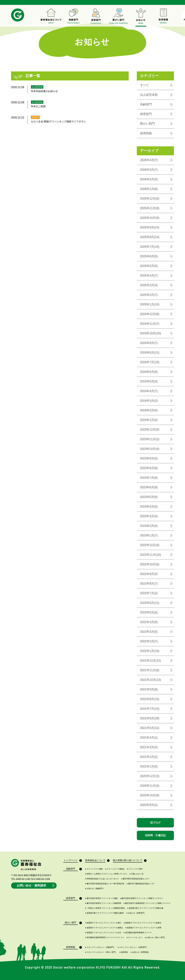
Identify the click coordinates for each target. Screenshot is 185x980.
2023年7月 (149, 478)
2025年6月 (149, 256)
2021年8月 (150, 699)
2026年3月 (149, 170)
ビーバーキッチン (135, 938)
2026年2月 (149, 179)
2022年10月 (150, 564)
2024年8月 (150, 353)
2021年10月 (150, 680)
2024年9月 (149, 343)
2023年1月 (149, 535)
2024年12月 (150, 314)
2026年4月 (149, 160)
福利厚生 (124, 952)
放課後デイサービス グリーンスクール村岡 (143, 928)
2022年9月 (149, 574)
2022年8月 (149, 584)
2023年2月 (149, 526)
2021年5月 (150, 728)
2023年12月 (150, 430)
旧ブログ (155, 823)
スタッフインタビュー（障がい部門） (101, 952)
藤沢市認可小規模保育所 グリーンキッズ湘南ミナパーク (147, 903)
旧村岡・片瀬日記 (155, 835)
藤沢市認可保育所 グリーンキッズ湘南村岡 (103, 903)
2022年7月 (149, 593)
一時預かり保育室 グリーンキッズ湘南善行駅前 (105, 908)
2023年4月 (149, 507)
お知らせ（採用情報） (140, 952)
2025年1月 (150, 304)
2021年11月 (150, 670)
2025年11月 (150, 208)
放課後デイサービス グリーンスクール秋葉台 (143, 923)
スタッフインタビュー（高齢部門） (100, 947)
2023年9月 (149, 458)
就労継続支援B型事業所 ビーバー (138, 933)
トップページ (71, 861)
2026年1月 (149, 189)
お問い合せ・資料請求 (36, 886)
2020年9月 (149, 805)
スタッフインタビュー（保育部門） (133, 947)
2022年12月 (150, 545)
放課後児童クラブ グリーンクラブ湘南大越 (145, 908)
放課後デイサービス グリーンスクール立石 (103, 933)
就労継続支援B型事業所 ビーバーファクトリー (105, 938)
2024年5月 (149, 381)
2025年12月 (150, 199)
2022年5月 (149, 612)
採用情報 (146, 133)
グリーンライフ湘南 (94, 869)
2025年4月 (149, 276)
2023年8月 (149, 468)
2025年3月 (149, 285)
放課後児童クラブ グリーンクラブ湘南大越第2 (104, 913)
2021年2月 (149, 757)
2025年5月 (149, 266)
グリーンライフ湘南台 (115, 869)
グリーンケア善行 (135, 869)
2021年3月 (149, 747)
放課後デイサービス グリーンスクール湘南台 (104, 928)
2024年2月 (149, 410)
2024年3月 (149, 401)
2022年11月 (150, 555)
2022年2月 (149, 641)
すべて (144, 85)
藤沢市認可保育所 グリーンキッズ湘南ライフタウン (142, 898)
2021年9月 (149, 689)
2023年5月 (149, 497)
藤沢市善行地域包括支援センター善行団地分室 (105, 884)
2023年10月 (150, 449)
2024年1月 (149, 420)
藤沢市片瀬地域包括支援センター (141, 884)
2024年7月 (150, 362)
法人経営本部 (149, 95)
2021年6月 (150, 718)
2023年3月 (149, 516)
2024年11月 (150, 324)
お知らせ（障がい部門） (155, 938)
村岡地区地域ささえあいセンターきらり (102, 879)
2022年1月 (150, 651)
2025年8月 (150, 237)
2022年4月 (149, 622)
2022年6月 (150, 603)
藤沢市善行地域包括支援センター (136, 879)
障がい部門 (147, 124)
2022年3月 (149, 632)
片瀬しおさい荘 (137, 874)
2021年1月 (149, 766)
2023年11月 (150, 439)
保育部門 (146, 114)
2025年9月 (150, 227)
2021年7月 (150, 709)
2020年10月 (150, 795)
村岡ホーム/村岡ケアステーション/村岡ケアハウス (106, 874)
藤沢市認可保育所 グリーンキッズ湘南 (101, 898)
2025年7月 (150, 247)
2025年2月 (149, 295)
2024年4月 (149, 391)
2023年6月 (149, 487)
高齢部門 (146, 104)
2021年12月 (150, 661)
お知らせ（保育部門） (136, 913)
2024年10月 (150, 333)
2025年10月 (150, 218)
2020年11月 (150, 786)
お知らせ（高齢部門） (95, 889)
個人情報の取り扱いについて (128, 861)
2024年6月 (149, 372)
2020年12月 (150, 776)
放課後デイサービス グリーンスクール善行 (103, 923)
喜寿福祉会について (95, 861)
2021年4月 (149, 738)
